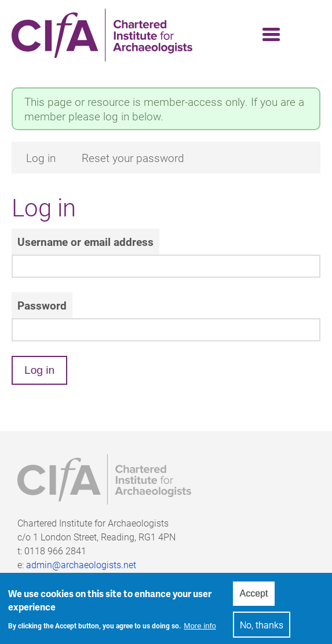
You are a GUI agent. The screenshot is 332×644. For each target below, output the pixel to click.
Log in (41, 158)
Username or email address (85, 242)
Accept (254, 597)
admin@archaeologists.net (81, 564)
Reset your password (133, 158)
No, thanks (262, 629)
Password (42, 305)
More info (200, 630)
